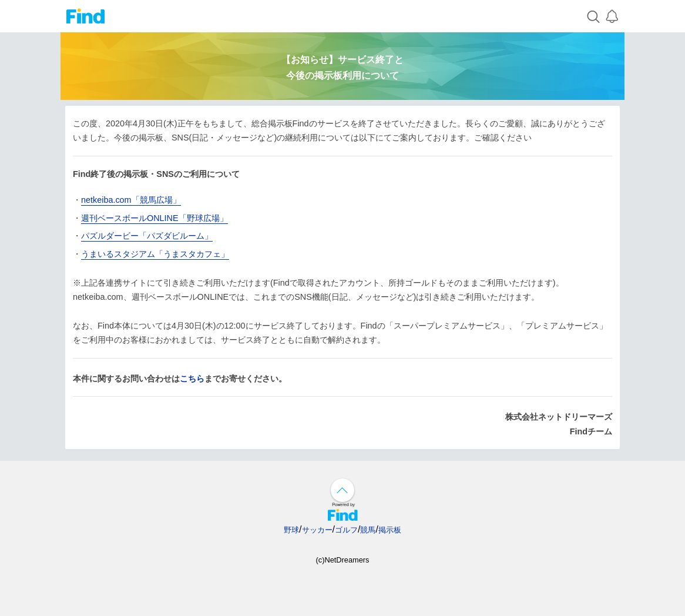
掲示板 (390, 530)
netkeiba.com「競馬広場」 (131, 200)
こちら (192, 379)
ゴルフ (346, 530)
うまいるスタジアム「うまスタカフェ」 (155, 254)
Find (85, 16)
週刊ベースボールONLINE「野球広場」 (155, 218)
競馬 (368, 530)
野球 (291, 530)
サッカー (317, 530)
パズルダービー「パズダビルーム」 (147, 236)
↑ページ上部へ (342, 490)
